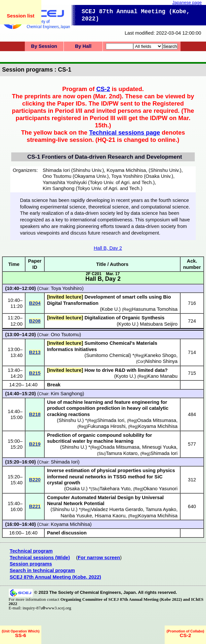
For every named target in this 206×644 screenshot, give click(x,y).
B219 (35, 444)
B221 (35, 506)
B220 (35, 480)
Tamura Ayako (161, 509)
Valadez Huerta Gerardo (117, 509)
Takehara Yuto (115, 489)
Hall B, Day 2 (108, 248)
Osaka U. (76, 489)
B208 (35, 321)
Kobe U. (110, 309)
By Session (44, 46)
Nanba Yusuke (76, 516)
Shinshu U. (70, 420)
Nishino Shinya (161, 361)
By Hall (83, 46)
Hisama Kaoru (110, 516)
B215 (35, 373)
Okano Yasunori (160, 489)
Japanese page (187, 2)
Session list (21, 16)
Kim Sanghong (66, 394)
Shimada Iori (111, 420)
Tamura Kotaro (122, 453)
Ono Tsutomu (65, 335)
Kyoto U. (128, 324)
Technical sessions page (124, 132)
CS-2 (103, 89)
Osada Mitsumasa (157, 420)
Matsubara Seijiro (159, 324)
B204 (35, 303)
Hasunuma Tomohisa (155, 309)
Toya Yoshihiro (66, 288)
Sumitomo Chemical (108, 355)
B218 (35, 414)
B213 (35, 352)
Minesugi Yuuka (159, 447)
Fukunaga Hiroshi (106, 426)
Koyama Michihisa (158, 426)
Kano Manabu (163, 376)
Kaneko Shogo (160, 355)
